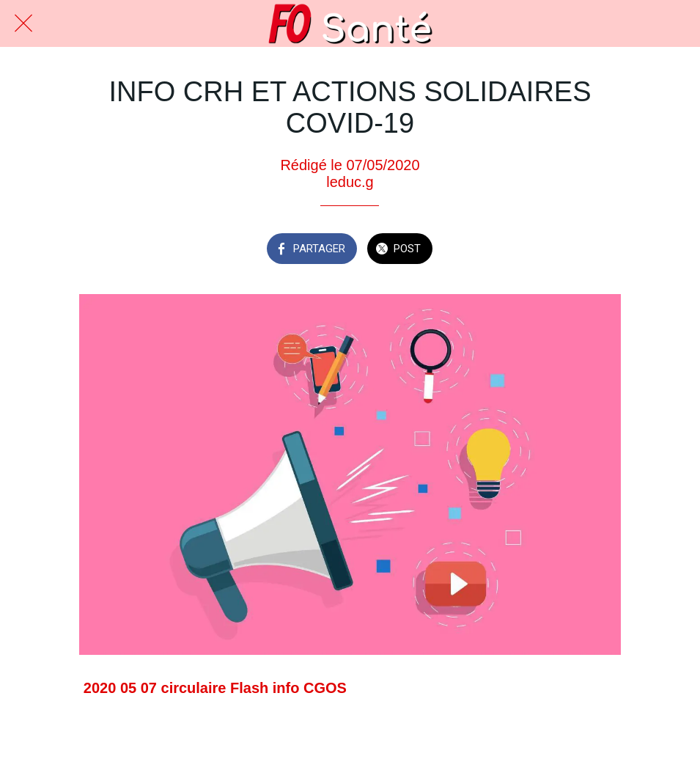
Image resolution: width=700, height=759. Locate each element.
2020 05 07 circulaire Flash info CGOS (215, 688)
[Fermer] (23, 23)
